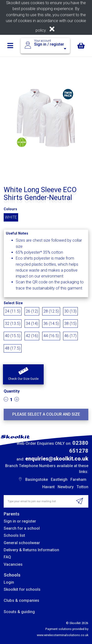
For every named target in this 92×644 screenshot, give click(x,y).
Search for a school (22, 528)
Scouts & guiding (19, 612)
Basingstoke (37, 480)
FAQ (7, 557)
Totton (82, 487)
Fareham (78, 480)
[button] (23, 374)
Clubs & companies (21, 600)
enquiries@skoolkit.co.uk (57, 459)
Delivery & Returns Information (31, 550)
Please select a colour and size (46, 414)
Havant (48, 487)
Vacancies (13, 564)
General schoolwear (22, 543)
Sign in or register (20, 521)
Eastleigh (59, 480)
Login (9, 582)
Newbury (66, 487)
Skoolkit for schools (22, 589)
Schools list (14, 535)
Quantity (12, 391)
